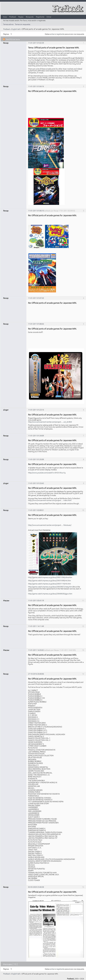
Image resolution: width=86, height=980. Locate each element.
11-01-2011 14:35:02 (36, 650)
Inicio (5, 17)
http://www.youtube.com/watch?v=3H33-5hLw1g (47, 473)
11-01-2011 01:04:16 (36, 86)
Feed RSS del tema (13, 39)
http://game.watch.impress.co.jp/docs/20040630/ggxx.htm (50, 594)
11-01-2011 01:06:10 (36, 211)
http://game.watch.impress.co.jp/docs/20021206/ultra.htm (50, 577)
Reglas (21, 17)
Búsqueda (30, 17)
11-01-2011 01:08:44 (36, 324)
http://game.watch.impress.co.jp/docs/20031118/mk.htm (49, 584)
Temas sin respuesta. (23, 24)
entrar (52, 34)
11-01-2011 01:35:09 (36, 459)
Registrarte (40, 17)
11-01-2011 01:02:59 (36, 43)
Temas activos (8, 24)
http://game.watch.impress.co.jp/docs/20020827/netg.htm (50, 587)
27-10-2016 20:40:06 (36, 674)
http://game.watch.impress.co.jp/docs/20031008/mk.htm (49, 580)
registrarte (60, 34)
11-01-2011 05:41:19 (36, 600)
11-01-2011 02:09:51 (36, 510)
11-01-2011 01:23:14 (36, 410)
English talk (16, 29)
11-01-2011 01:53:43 (36, 483)
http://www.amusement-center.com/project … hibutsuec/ (50, 525)
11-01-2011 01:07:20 (36, 298)
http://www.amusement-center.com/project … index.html (50, 500)
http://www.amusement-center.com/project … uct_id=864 (50, 422)
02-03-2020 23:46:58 (36, 887)
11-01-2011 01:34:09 (36, 436)
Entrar (49, 17)
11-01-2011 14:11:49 (36, 626)
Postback (13, 17)
